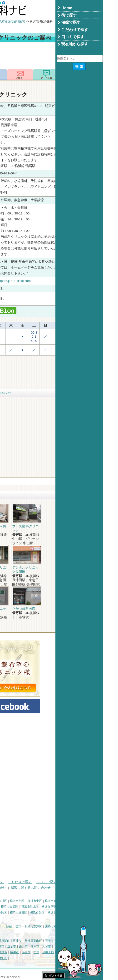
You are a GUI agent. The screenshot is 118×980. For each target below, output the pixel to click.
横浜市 (7, 901)
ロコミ (94, 75)
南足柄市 (49, 952)
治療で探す (43, 882)
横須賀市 (52, 941)
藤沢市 (18, 946)
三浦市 (65, 941)
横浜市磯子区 (37, 907)
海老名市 (23, 952)
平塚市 (97, 941)
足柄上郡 (96, 952)
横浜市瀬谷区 (66, 913)
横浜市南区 (100, 901)
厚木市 (83, 946)
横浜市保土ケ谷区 (14, 907)
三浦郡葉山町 (81, 941)
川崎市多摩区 (101, 927)
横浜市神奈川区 (44, 901)
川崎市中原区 (60, 927)
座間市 (36, 952)
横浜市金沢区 (57, 907)
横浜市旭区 (30, 913)
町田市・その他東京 (41, 958)
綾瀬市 (62, 952)
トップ (7, 21)
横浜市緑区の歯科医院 (58, 21)
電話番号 (42, 75)
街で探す (23, 882)
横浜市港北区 (78, 907)
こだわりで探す (68, 882)
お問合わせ (68, 75)
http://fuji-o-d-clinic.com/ (62, 281)
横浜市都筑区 (31, 918)
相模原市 (37, 941)
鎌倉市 (7, 946)
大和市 (94, 946)
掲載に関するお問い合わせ (78, 888)
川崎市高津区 (81, 927)
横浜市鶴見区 (23, 901)
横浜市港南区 (11, 913)
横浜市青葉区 (11, 918)
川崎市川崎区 (23, 927)
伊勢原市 (8, 952)
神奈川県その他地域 (15, 941)
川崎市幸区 (42, 927)
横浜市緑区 (47, 913)
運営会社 (47, 888)
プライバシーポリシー (19, 888)
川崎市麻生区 (31, 932)
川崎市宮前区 (11, 932)
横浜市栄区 (85, 913)
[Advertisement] (59, 57)
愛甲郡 (7, 958)
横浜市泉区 (102, 913)
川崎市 (7, 927)
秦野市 (71, 946)
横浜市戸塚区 (98, 907)
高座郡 (74, 952)
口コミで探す (94, 882)
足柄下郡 (20, 958)
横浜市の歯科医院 (27, 21)
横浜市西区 (65, 901)
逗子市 (59, 946)
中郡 (84, 952)
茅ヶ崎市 (46, 946)
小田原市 (31, 946)
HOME (7, 882)
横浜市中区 (82, 901)
